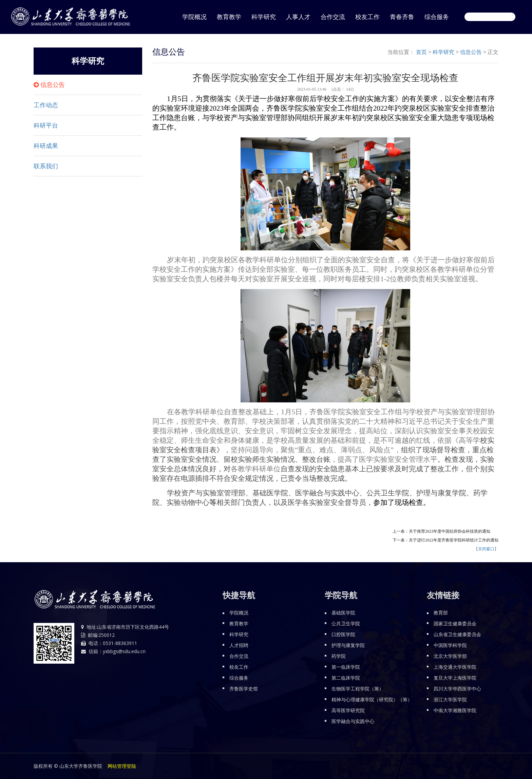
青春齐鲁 (402, 17)
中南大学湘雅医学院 (455, 710)
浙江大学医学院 (450, 699)
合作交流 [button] (333, 17)
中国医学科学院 (450, 645)
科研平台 (46, 126)
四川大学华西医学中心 (457, 689)
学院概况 (239, 613)
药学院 (339, 656)
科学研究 (443, 52)
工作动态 (46, 105)
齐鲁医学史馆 (244, 689)
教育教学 (229, 17)
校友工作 (239, 667)
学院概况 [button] (194, 17)
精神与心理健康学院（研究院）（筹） (372, 699)
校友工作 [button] (367, 17)
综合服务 (239, 678)
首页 (421, 52)
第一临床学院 (346, 667)
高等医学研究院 (348, 710)
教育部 (441, 613)
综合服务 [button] (437, 17)
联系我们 (46, 166)
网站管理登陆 (122, 766)
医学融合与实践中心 (353, 721)
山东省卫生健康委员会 (457, 634)
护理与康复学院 (348, 645)
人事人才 (298, 17)
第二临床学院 (346, 678)
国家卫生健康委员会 (455, 623)
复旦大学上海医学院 (455, 678)
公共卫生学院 (346, 623)
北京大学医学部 (450, 656)
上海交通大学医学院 (455, 667)
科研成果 (46, 146)
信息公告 (53, 85)
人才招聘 (239, 645)
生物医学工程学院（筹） (358, 689)
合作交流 (239, 656)
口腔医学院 (343, 634)
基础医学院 (343, 613)
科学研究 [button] (264, 17)
